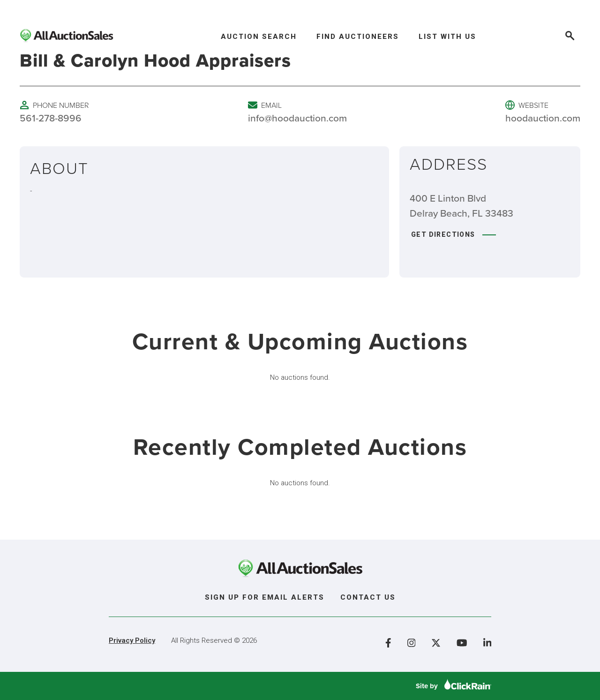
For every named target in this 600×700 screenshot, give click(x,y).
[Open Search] (569, 37)
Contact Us (368, 597)
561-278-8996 (51, 118)
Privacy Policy (132, 640)
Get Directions (454, 234)
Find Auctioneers (358, 37)
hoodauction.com (543, 118)
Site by (454, 686)
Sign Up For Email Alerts (265, 597)
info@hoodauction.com (297, 118)
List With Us (447, 37)
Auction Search (259, 37)
